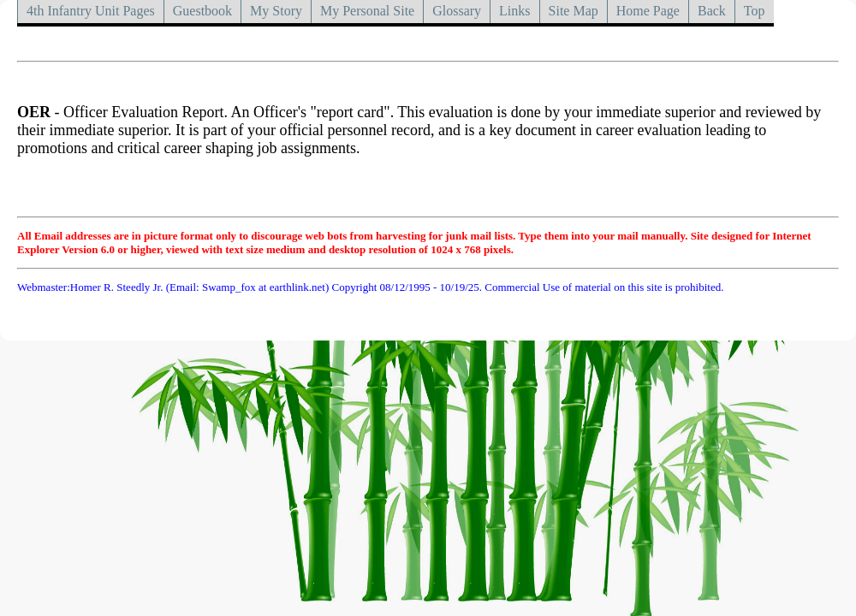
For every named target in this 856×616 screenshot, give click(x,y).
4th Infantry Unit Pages (91, 11)
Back (712, 11)
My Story (276, 11)
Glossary (457, 11)
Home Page (648, 11)
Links (514, 11)
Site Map (574, 11)
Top (755, 11)
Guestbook (202, 11)
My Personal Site (367, 11)
